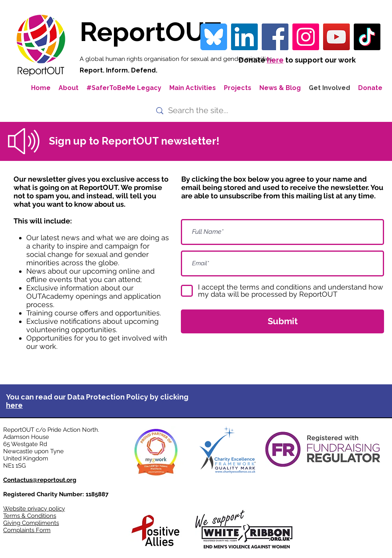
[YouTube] (336, 37)
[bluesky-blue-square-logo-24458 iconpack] (214, 37)
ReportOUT (150, 32)
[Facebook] (275, 37)
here (275, 60)
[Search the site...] (200, 111)
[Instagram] (306, 37)
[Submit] (282, 321)
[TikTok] (367, 37)
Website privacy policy (34, 509)
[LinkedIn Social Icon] (244, 37)
